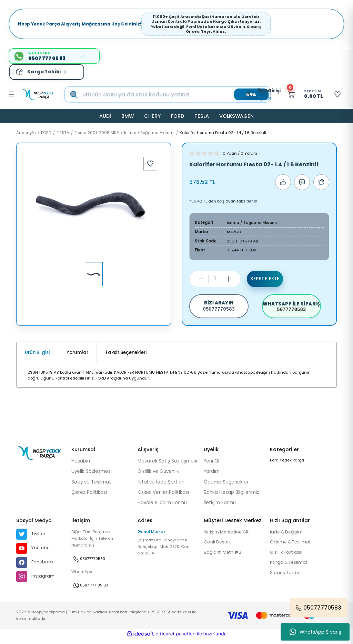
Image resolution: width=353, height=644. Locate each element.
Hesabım (82, 465)
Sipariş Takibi (285, 578)
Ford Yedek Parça (287, 465)
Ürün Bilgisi (37, 357)
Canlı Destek (218, 547)
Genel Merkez (152, 536)
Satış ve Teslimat (91, 486)
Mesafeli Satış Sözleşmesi (167, 465)
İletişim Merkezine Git (228, 537)
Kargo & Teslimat (290, 568)
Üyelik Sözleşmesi (92, 476)
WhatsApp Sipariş (315, 632)
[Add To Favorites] (150, 164)
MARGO (235, 232)
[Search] (175, 94)
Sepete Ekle (265, 279)
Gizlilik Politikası (288, 557)
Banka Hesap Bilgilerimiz (231, 497)
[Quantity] (215, 278)
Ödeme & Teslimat (292, 547)
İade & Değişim (288, 537)
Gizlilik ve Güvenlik (158, 476)
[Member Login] (238, 94)
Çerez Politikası (89, 497)
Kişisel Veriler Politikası (163, 497)
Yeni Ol (211, 465)
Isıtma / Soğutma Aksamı (253, 222)
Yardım (212, 476)
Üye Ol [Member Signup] (252, 98)
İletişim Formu (220, 507)
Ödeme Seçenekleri (227, 486)
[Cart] (296, 94)
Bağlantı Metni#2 (224, 557)
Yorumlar (77, 357)
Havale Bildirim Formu (162, 507)
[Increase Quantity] (228, 279)
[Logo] (38, 94)
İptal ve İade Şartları (161, 486)
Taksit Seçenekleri (126, 357)
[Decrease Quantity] (202, 279)
